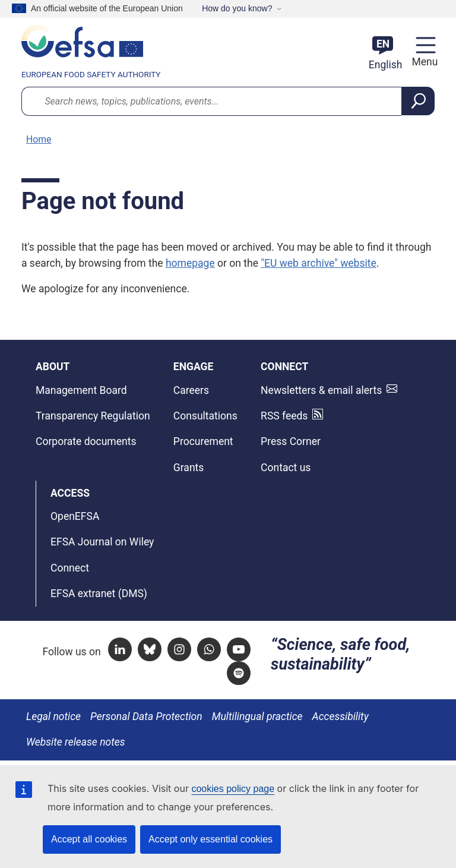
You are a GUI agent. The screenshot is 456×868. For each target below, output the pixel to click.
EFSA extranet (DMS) (99, 594)
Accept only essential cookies (210, 839)
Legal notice (53, 717)
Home (39, 139)
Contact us (286, 468)
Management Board (81, 390)
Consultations (205, 416)
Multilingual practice (257, 717)
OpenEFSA (75, 516)
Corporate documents (86, 441)
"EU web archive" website (318, 263)
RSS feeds (284, 416)
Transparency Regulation (93, 416)
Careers (191, 390)
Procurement (203, 441)
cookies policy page (233, 789)
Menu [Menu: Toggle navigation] (423, 62)
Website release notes (76, 742)
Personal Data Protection (146, 717)
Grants (189, 468)
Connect (70, 568)
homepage (190, 263)
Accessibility (341, 717)
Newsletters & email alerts (321, 390)
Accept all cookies (89, 839)
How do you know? (237, 8)
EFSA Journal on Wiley (102, 542)
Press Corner (291, 441)
